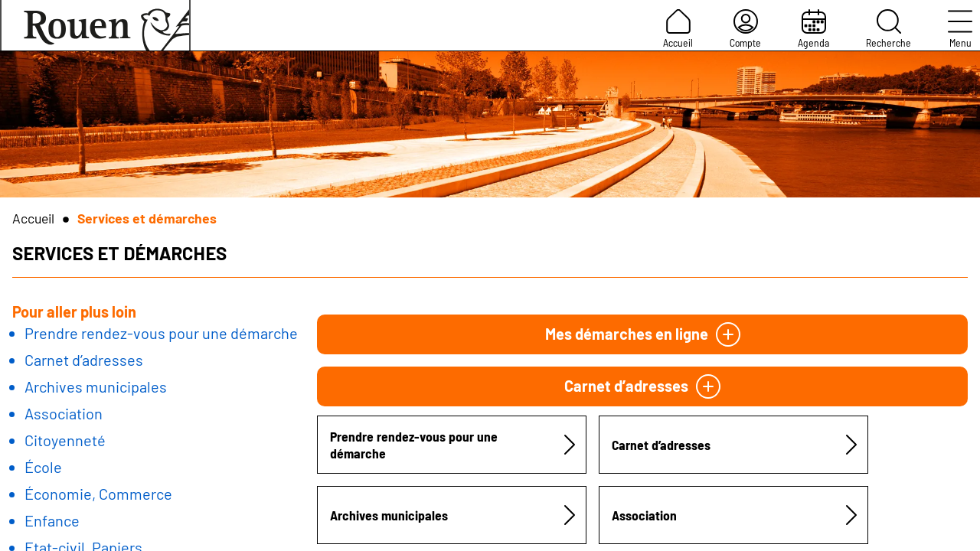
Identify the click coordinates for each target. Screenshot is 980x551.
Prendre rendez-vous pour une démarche (161, 333)
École (43, 467)
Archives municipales (96, 386)
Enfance (52, 520)
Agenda (813, 29)
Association (64, 413)
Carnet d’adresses (84, 360)
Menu (960, 29)
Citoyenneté (65, 440)
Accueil (678, 29)
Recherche (889, 29)
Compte (745, 29)
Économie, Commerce (98, 494)
